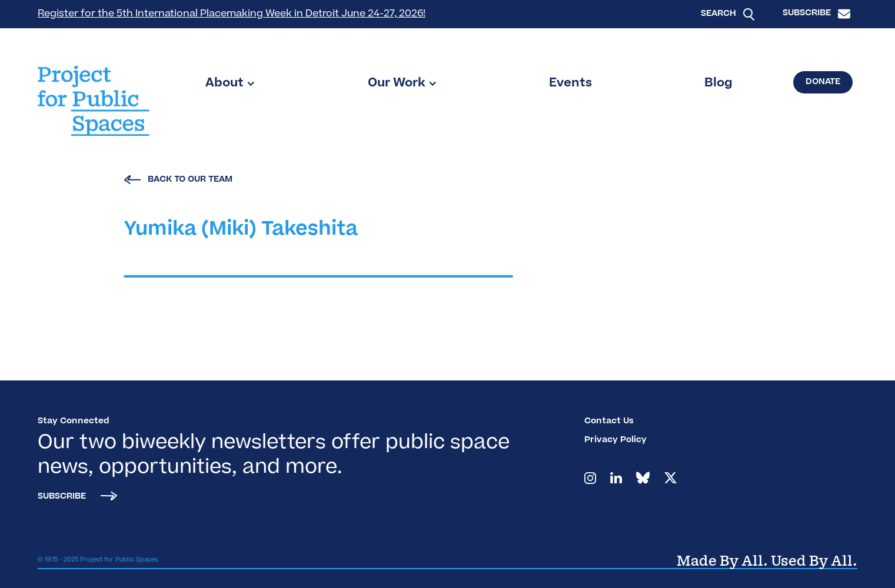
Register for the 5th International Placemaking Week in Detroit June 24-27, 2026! (232, 14)
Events (570, 83)
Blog (718, 83)
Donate (823, 82)
